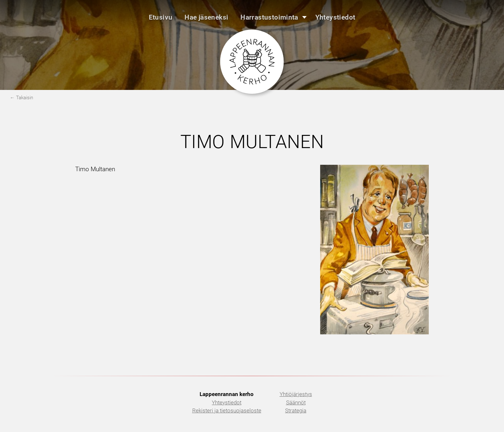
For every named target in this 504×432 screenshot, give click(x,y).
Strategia (296, 410)
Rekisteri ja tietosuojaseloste (227, 410)
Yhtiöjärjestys (296, 394)
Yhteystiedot (227, 402)
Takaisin (25, 98)
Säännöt (296, 402)
